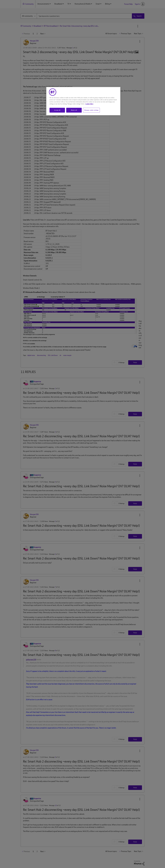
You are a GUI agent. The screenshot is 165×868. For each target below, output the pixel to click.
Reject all (74, 110)
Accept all (57, 110)
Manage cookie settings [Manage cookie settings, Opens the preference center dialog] (91, 110)
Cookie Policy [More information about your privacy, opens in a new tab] (89, 104)
